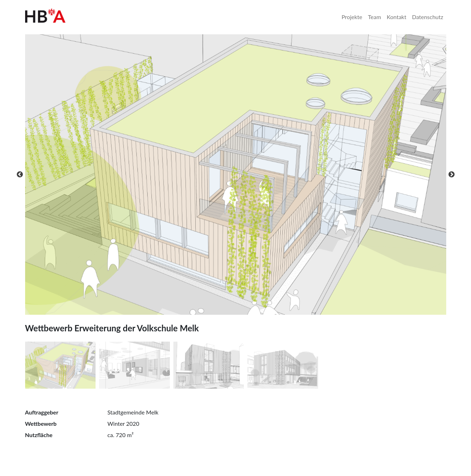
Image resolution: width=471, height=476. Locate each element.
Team (375, 17)
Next (452, 175)
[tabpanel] (236, 175)
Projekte (352, 17)
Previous (20, 175)
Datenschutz (427, 17)
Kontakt (397, 17)
